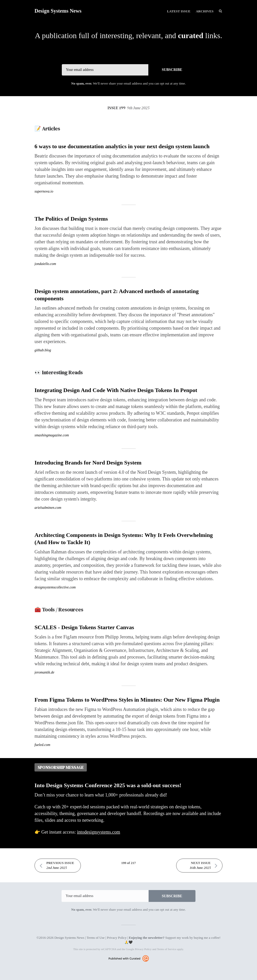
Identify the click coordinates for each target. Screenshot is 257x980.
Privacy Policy (117, 938)
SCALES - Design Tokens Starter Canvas (84, 627)
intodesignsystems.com (99, 832)
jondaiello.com (45, 264)
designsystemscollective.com (55, 587)
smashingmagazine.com (52, 435)
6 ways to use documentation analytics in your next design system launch (122, 146)
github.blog (43, 350)
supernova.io (44, 191)
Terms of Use (96, 938)
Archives (205, 11)
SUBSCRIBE (172, 70)
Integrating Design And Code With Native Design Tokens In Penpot (116, 390)
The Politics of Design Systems (71, 219)
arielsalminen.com (48, 508)
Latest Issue (179, 11)
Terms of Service (167, 949)
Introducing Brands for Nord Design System (88, 463)
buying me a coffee (207, 938)
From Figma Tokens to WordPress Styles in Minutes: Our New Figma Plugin (127, 700)
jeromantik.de (44, 672)
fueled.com (42, 745)
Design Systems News (58, 11)
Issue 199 (128, 108)
